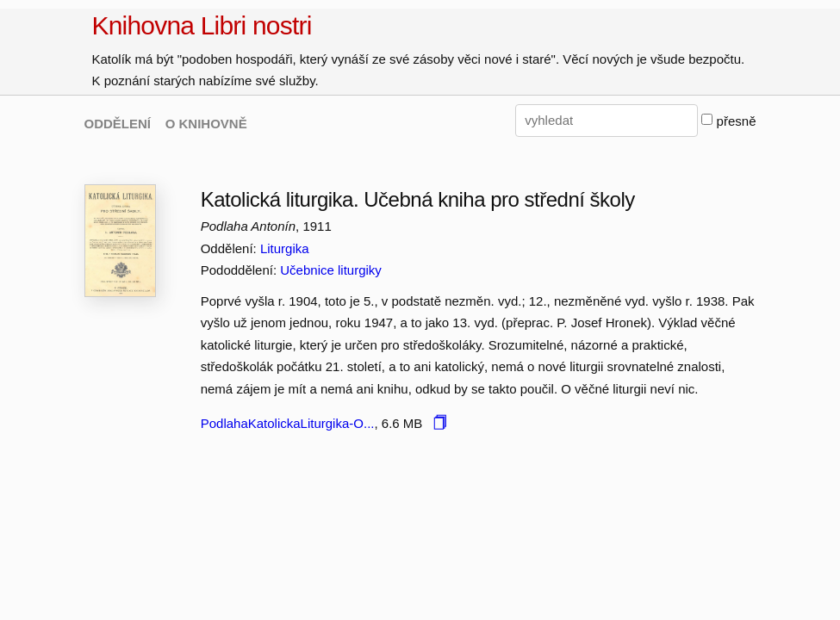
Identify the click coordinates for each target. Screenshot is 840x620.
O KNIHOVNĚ (206, 124)
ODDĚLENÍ (118, 124)
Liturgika (285, 248)
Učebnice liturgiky (331, 270)
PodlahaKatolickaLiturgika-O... (288, 423)
